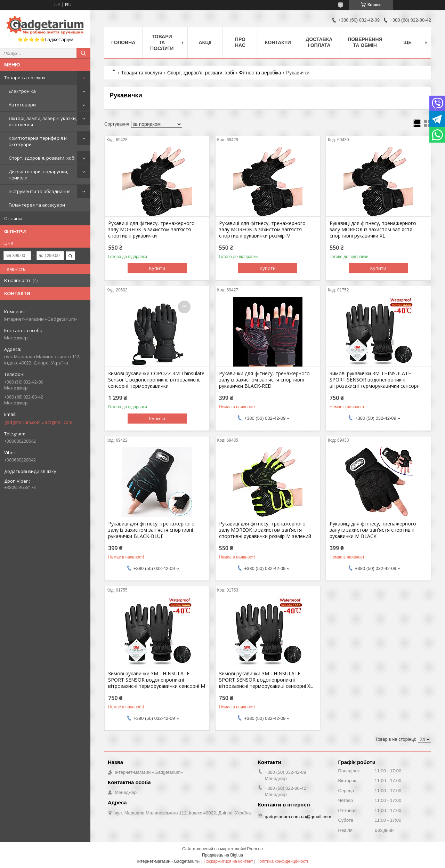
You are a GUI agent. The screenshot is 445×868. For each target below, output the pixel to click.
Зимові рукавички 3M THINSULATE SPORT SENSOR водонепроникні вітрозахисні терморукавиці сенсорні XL (266, 680)
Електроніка (22, 91)
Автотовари (22, 105)
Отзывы (13, 218)
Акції (205, 42)
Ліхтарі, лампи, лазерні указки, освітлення (43, 121)
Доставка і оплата (319, 42)
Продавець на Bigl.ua (222, 855)
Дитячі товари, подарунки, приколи (38, 175)
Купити (157, 268)
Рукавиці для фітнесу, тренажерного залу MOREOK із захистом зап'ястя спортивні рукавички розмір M (262, 230)
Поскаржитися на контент (228, 861)
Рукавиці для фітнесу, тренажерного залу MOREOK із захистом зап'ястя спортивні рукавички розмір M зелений (265, 530)
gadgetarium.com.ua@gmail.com (38, 422)
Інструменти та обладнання (40, 191)
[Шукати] (83, 53)
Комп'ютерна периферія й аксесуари (38, 141)
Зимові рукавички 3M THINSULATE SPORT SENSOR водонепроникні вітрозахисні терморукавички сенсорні (375, 380)
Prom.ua (255, 849)
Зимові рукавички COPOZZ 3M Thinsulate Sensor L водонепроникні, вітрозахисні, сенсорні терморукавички (156, 380)
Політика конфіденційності (282, 861)
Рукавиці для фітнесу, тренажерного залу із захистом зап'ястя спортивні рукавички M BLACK (373, 530)
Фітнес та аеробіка (260, 73)
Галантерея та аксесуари (37, 205)
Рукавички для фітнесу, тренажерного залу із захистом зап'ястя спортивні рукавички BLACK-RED (264, 380)
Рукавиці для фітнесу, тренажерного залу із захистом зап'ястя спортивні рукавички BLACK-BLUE (151, 530)
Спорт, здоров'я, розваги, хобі (42, 158)
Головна (123, 42)
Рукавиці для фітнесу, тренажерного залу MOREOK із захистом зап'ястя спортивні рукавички (151, 230)
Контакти (278, 42)
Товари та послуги (25, 78)
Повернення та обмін (365, 42)
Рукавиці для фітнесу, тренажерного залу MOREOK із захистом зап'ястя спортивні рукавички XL (373, 230)
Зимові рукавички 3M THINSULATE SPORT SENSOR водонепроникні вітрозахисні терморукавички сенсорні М (157, 680)
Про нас (240, 42)
